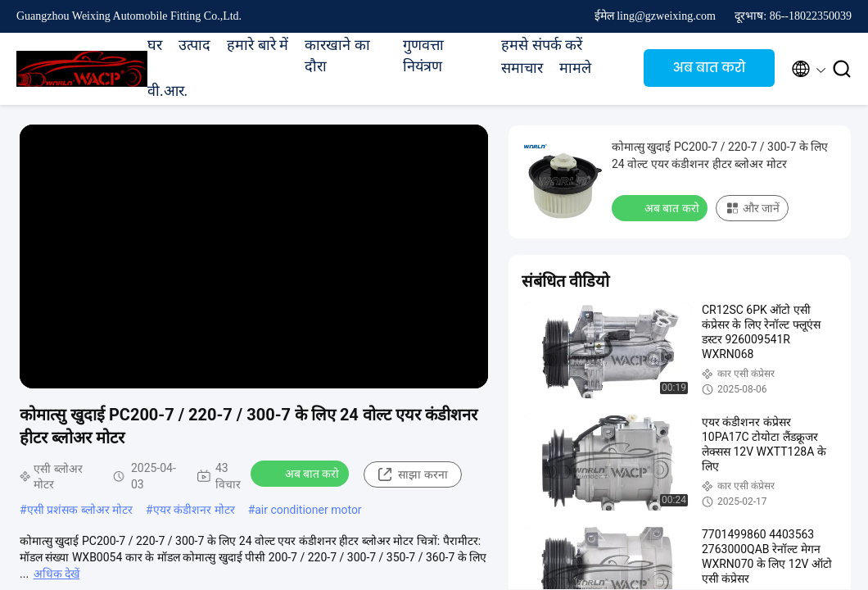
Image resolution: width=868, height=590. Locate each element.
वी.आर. (167, 91)
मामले (575, 68)
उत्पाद (194, 45)
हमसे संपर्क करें (542, 45)
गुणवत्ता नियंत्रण (423, 56)
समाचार (522, 68)
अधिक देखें (57, 574)
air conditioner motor (308, 510)
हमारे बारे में (258, 45)
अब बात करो (710, 68)
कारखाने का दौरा (337, 56)
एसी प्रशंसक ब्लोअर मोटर (80, 510)
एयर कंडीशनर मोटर (194, 510)
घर (155, 45)
